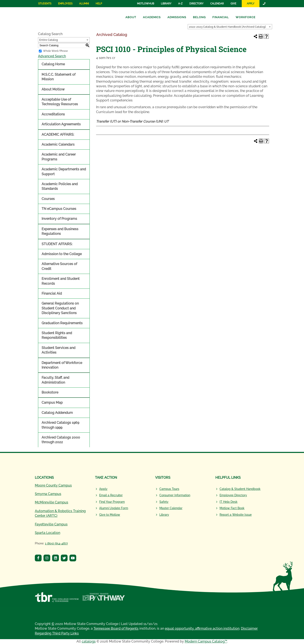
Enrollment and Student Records (61, 281)
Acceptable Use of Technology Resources (60, 102)
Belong (199, 17)
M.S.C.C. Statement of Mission (58, 77)
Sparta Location (47, 533)
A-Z (180, 4)
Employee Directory (233, 495)
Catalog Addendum (57, 413)
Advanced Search (52, 56)
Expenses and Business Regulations (60, 231)
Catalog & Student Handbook (240, 489)
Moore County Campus (53, 485)
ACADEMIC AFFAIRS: (58, 135)
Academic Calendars (58, 144)
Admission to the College (62, 254)
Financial (221, 17)
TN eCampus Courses (59, 209)
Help (99, 4)
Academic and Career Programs (59, 157)
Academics (152, 17)
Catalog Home (53, 64)
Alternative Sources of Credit (59, 266)
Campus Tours (169, 489)
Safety (164, 502)
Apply (251, 4)
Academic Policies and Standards (60, 186)
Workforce (246, 17)
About (131, 17)
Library (166, 4)
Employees (65, 4)
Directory (196, 4)
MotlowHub (146, 4)
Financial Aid (52, 293)
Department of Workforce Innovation (62, 365)
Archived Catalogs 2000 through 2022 (61, 440)
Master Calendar (171, 508)
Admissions (177, 17)
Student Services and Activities (58, 350)
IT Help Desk (229, 502)
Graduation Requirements (62, 323)
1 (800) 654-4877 (56, 543)
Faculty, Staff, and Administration (55, 380)
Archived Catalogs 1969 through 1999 (60, 425)
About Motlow (53, 89)
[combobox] (230, 27)
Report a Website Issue (236, 515)
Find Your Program (112, 502)
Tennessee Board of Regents (116, 628)
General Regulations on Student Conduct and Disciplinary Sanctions (60, 308)
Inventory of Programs (59, 219)
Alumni (84, 4)
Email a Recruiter (111, 495)
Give (233, 4)
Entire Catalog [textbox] (49, 40)
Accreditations (53, 114)
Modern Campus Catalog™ (206, 641)
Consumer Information (175, 495)
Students (45, 4)
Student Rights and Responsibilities (57, 335)
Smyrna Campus (48, 494)
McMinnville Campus (52, 502)
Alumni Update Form (114, 508)
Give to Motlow (110, 515)
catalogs (89, 641)
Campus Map (52, 403)
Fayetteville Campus (51, 524)
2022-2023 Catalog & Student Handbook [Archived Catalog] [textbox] (227, 27)
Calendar (217, 4)
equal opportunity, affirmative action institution (202, 628)
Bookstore (50, 392)
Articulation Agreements (61, 124)
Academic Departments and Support (64, 172)
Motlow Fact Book (232, 508)
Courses (48, 199)
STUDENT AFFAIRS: (57, 244)
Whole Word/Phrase (55, 51)
